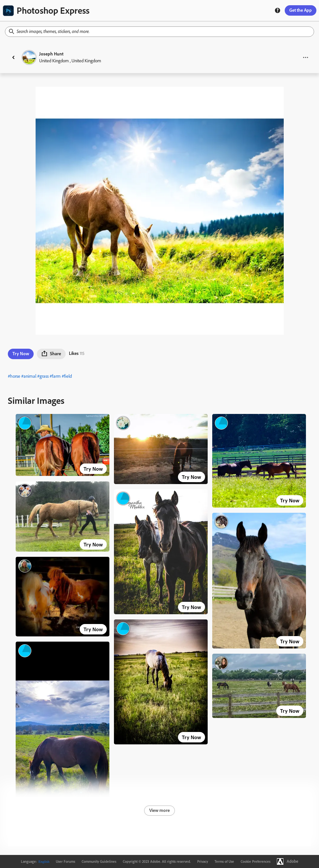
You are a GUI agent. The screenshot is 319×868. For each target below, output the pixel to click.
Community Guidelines (99, 861)
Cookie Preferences (255, 861)
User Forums (65, 861)
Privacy (203, 861)
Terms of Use (224, 861)
